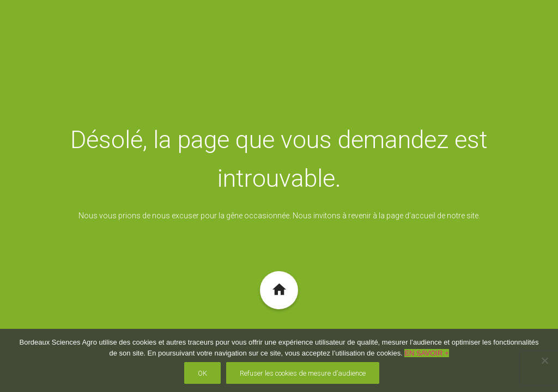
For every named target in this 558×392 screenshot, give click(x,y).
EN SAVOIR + (426, 353)
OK (202, 373)
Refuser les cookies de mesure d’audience (303, 373)
